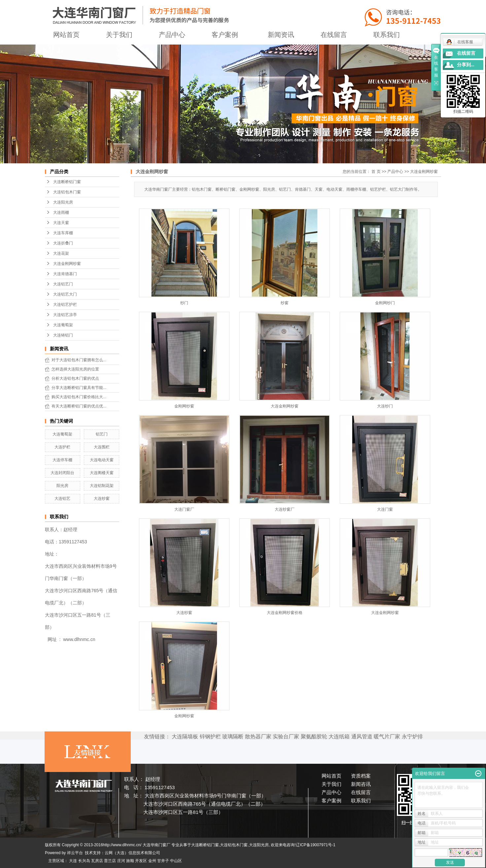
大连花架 (61, 253)
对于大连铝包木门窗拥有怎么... (79, 360)
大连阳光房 (63, 202)
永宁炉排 (412, 737)
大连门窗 (385, 509)
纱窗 (285, 303)
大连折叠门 (63, 243)
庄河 (121, 861)
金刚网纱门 (385, 303)
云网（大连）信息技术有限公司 (132, 853)
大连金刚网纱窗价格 (285, 613)
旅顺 (130, 861)
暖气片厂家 (387, 737)
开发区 (141, 861)
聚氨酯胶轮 (314, 737)
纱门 (184, 303)
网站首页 (66, 35)
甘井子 (163, 861)
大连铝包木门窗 (67, 192)
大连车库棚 (63, 233)
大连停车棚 (62, 460)
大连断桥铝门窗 (67, 182)
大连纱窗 (102, 498)
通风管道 (362, 737)
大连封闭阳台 (62, 473)
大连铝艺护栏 (65, 305)
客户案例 (225, 35)
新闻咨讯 (361, 784)
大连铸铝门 (63, 335)
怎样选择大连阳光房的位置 (75, 369)
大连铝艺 (62, 498)
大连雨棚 (61, 212)
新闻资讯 (281, 35)
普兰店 (110, 861)
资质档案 (361, 776)
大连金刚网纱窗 (67, 264)
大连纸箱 (339, 737)
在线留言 (334, 35)
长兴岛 (84, 861)
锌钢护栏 (210, 737)
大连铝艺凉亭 (65, 315)
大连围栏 (102, 447)
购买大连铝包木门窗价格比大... (79, 397)
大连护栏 (62, 447)
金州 (152, 861)
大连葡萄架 (63, 325)
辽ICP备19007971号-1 (316, 845)
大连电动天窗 (102, 460)
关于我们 (119, 35)
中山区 (176, 861)
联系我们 (387, 35)
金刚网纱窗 (184, 406)
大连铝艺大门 (65, 294)
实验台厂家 (286, 737)
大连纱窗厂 (285, 509)
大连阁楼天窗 (102, 473)
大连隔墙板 (185, 737)
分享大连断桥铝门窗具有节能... (79, 388)
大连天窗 (61, 223)
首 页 (376, 172)
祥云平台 (75, 853)
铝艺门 (102, 434)
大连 (73, 861)
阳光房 (62, 486)
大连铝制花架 (102, 486)
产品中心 (172, 35)
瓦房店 (97, 861)
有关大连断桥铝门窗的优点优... (79, 406)
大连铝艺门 (63, 284)
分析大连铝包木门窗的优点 (75, 378)
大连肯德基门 (65, 274)
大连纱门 (385, 406)
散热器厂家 (258, 737)
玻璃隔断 (233, 737)
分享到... (466, 65)
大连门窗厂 (184, 509)
